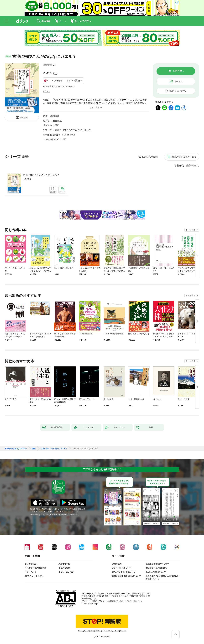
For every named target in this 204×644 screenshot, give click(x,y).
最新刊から (193, 166)
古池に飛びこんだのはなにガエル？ (41, 175)
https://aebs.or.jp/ (91, 604)
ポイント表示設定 (66, 572)
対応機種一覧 (64, 564)
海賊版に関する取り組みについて (126, 576)
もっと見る (191, 230)
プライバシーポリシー (121, 568)
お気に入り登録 (150, 157)
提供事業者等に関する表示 (157, 564)
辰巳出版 (57, 121)
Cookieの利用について (156, 572)
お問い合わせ (30, 572)
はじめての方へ (31, 564)
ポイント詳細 (73, 80)
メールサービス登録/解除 (35, 568)
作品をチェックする (178, 91)
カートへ (178, 81)
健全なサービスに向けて (156, 568)
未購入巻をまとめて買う (184, 157)
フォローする (54, 65)
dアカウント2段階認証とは (124, 572)
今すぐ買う (178, 71)
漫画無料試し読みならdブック (16, 449)
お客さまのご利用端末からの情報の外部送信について (162, 577)
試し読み (24, 118)
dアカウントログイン (34, 576)
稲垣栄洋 (47, 65)
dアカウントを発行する (90, 631)
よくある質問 (64, 568)
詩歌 (57, 125)
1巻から (180, 166)
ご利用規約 (117, 564)
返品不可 (47, 91)
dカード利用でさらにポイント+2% (58, 86)
